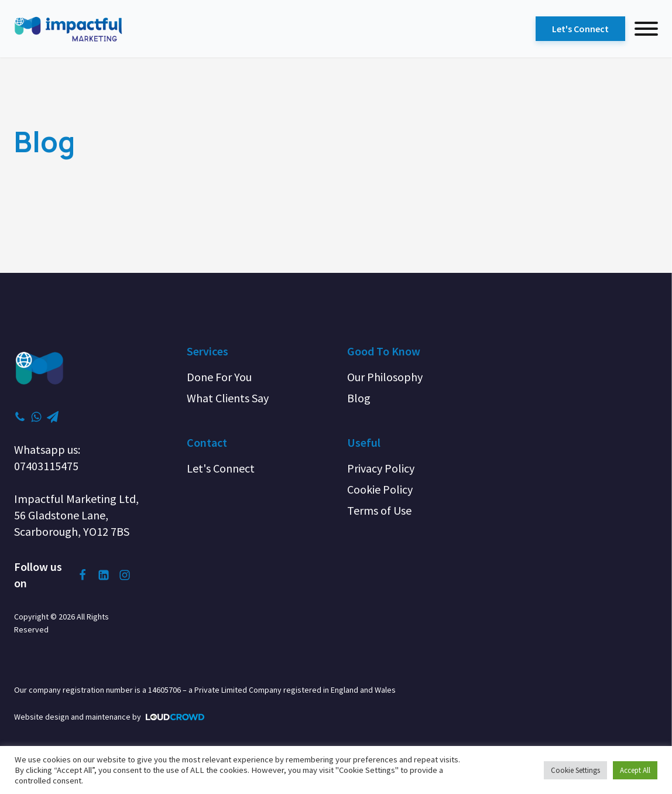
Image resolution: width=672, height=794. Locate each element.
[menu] (646, 29)
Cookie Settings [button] (575, 770)
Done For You (219, 377)
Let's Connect (580, 29)
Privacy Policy (381, 468)
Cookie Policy (380, 489)
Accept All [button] (635, 770)
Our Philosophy (385, 377)
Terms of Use (379, 510)
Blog (359, 398)
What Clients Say (228, 398)
